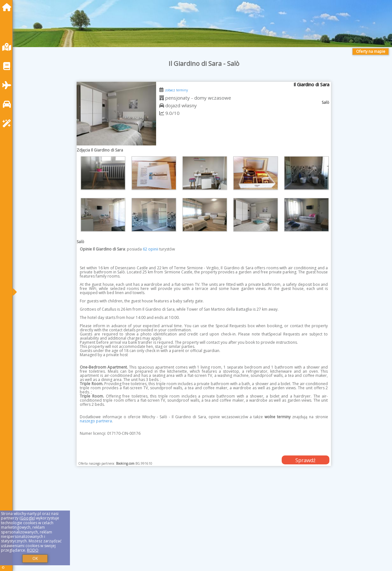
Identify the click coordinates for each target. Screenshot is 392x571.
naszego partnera (96, 421)
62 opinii (151, 249)
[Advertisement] (204, 526)
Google (27, 518)
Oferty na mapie (371, 51)
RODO (33, 550)
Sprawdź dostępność (306, 461)
